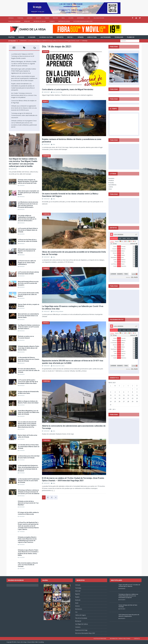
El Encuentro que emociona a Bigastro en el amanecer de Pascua (27, 251)
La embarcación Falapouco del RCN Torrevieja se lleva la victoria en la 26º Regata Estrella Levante (23, 56)
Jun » (114, 409)
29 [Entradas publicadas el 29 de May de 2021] (133, 401)
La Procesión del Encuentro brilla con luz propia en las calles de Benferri (28, 294)
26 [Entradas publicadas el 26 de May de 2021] (119, 401)
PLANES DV (131, 37)
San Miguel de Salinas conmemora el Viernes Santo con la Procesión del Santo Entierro (29, 327)
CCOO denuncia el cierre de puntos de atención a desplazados (129, 615)
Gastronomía (106, 37)
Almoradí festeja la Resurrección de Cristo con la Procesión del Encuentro (28, 283)
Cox (89, 18)
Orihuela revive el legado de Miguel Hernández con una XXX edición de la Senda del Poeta (28, 181)
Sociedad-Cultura (46, 37)
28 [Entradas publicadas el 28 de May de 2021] (128, 401)
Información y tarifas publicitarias (120, 638)
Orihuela (11, 18)
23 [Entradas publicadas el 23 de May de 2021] (137, 398)
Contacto (137, 638)
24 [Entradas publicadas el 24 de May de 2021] (111, 401)
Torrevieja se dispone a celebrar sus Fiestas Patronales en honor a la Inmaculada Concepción (128, 596)
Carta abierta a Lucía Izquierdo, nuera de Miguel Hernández (68, 89)
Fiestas (70, 37)
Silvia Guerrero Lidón (58, 366)
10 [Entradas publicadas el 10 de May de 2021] (111, 395)
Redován (55, 18)
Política (11, 37)
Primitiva (111, 180)
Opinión (81, 37)
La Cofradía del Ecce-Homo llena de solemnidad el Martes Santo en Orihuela (29, 446)
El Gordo (111, 183)
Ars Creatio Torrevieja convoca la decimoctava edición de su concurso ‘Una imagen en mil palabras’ (24, 95)
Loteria (111, 187)
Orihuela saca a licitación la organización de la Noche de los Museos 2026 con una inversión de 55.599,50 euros (24, 108)
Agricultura (92, 37)
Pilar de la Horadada (14, 21)
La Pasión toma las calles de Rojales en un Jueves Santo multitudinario (27, 262)
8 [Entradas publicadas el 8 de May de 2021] (133, 392)
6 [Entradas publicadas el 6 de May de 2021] (124, 392)
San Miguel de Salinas (40, 21)
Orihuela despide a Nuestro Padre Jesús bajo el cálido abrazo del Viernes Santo (28, 348)
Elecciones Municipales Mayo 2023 (83, 21)
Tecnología (119, 37)
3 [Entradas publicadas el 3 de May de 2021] (111, 392)
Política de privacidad (100, 638)
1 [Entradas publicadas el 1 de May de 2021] (133, 389)
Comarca (52, 21)
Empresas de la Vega (64, 21)
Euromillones (112, 185)
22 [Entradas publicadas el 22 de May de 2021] (133, 398)
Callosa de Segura (99, 18)
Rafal (63, 18)
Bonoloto (111, 178)
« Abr (110, 409)
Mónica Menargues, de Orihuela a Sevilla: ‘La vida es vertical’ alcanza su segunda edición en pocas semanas (24, 64)
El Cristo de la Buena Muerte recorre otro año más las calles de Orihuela (29, 370)
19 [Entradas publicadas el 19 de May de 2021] (119, 398)
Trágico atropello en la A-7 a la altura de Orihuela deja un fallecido (129, 586)
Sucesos (21, 37)
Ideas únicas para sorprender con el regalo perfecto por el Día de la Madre (28, 193)
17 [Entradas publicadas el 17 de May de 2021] (111, 398)
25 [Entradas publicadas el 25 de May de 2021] (115, 401)
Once (110, 189)
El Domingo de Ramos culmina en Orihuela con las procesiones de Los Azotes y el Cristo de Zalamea (29, 492)
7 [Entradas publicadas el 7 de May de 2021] (128, 392)
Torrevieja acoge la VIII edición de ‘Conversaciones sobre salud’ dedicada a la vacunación (24, 115)
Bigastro (39, 18)
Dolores (71, 18)
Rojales (47, 18)
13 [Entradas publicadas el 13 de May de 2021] (124, 395)
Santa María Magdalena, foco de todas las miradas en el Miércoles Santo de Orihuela (29, 412)
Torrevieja (20, 18)
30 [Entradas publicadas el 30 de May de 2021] (137, 401)
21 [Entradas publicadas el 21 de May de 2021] (128, 398)
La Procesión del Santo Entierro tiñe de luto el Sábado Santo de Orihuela (28, 230)
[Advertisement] (124, 157)
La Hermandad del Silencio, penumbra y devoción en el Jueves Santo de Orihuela (29, 359)
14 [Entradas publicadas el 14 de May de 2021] (128, 395)
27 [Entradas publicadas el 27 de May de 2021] (124, 401)
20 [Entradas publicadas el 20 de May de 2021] (124, 398)
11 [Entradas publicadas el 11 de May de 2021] (115, 395)
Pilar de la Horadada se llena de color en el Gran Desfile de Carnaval (28, 565)
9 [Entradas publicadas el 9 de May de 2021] (137, 392)
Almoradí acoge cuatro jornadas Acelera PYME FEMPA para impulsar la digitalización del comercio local (24, 71)
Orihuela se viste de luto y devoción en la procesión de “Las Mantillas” (28, 503)
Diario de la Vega (57, 92)
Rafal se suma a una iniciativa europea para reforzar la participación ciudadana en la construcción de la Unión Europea (24, 78)
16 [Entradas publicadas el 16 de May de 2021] (137, 395)
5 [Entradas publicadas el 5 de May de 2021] (119, 392)
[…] (54, 490)
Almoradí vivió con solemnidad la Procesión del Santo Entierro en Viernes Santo (28, 316)
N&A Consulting (40, 642)
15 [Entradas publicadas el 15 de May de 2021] (133, 395)
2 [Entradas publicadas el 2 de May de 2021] (137, 389)
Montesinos (81, 18)
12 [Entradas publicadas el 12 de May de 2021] (119, 395)
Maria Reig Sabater (58, 311)
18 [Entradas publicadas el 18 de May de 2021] (115, 398)
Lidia (54, 144)
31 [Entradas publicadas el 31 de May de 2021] (111, 405)
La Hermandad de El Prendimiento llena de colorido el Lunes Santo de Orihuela (29, 481)
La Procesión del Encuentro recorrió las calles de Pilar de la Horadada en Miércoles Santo (28, 382)
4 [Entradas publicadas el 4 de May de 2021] (115, 392)
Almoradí (30, 18)
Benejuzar (27, 21)
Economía (32, 37)
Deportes (60, 37)
